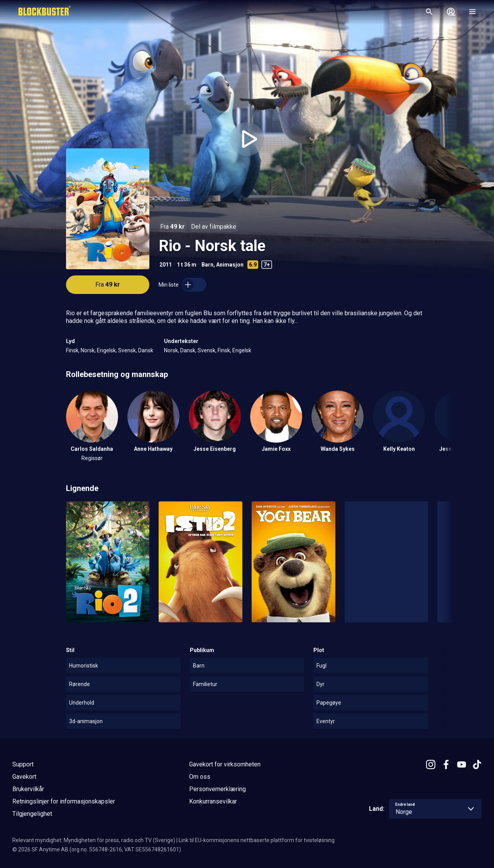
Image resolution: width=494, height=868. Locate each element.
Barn (207, 265)
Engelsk (106, 350)
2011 (166, 265)
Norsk (88, 350)
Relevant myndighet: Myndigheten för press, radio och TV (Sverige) (94, 840)
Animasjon (230, 265)
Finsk (72, 350)
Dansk (146, 350)
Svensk (127, 350)
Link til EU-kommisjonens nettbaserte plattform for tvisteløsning (257, 840)
